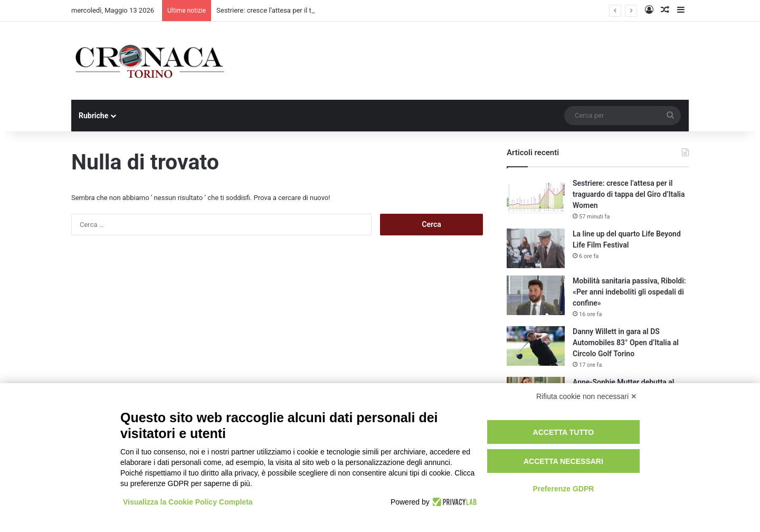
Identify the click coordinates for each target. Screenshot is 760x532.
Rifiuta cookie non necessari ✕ (587, 396)
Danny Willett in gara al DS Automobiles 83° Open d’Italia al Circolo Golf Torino (626, 343)
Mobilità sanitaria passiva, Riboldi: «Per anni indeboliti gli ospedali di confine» (629, 292)
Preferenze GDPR (563, 489)
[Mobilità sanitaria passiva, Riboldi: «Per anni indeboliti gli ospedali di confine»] (536, 295)
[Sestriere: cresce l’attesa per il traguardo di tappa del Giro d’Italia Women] (536, 198)
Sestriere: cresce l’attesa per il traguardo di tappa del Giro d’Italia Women (629, 194)
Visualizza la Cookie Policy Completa (188, 502)
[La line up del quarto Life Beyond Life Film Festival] (536, 248)
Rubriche (93, 116)
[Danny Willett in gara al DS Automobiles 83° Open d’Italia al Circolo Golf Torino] (536, 346)
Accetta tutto (564, 432)
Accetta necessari (563, 461)
